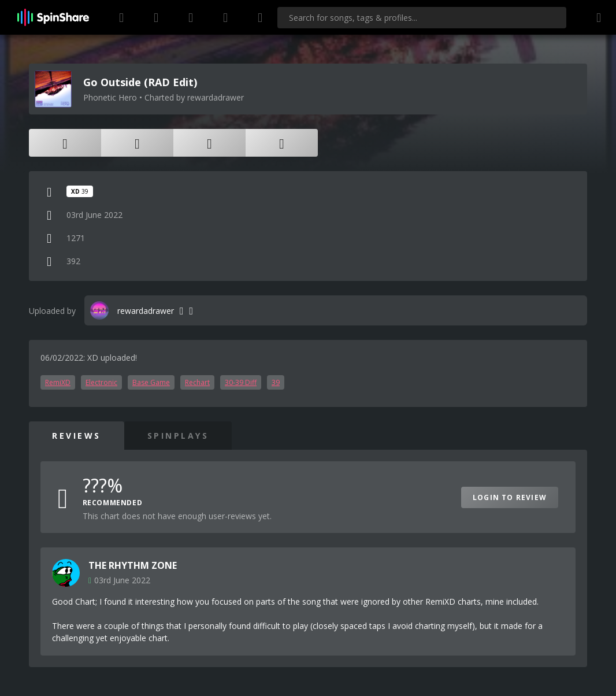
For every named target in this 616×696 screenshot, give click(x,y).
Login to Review (510, 497)
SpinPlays (178, 436)
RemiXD (58, 382)
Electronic (101, 382)
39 (276, 382)
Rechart (197, 382)
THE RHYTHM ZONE (133, 565)
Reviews (77, 436)
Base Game (151, 382)
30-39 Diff (241, 382)
